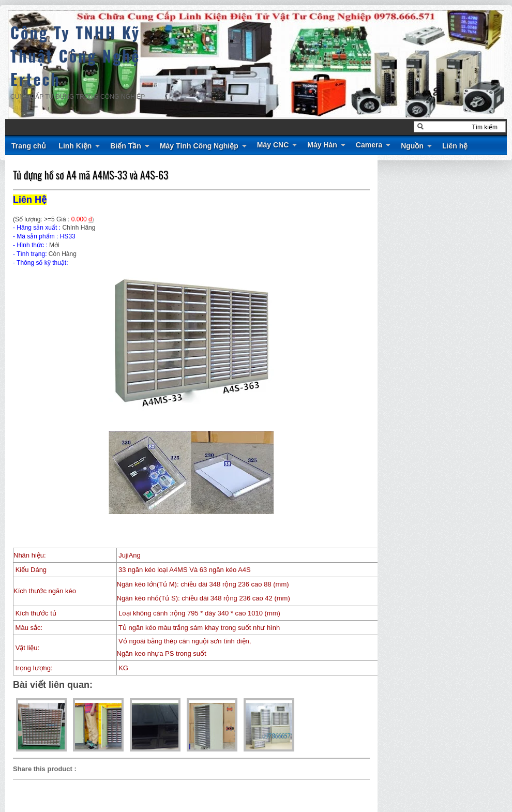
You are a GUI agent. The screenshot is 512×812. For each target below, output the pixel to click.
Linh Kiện (75, 146)
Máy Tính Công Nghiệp (199, 146)
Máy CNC (273, 145)
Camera (369, 145)
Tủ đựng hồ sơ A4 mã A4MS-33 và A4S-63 (91, 175)
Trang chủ (29, 146)
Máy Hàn (322, 145)
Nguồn (412, 146)
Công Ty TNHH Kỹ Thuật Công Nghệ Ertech (75, 56)
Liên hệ (455, 146)
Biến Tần (126, 146)
